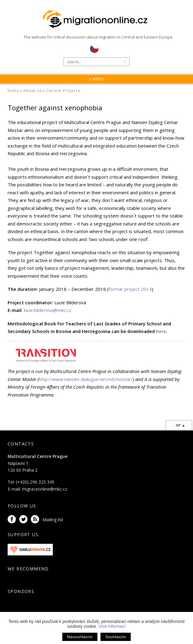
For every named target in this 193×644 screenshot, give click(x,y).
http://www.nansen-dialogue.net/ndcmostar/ (86, 379)
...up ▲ (179, 425)
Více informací (112, 626)
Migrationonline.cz (97, 20)
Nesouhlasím (80, 637)
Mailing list (53, 520)
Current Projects (63, 91)
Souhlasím (116, 637)
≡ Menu (96, 79)
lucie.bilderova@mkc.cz (48, 310)
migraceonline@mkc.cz (45, 489)
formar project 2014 (130, 289)
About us (33, 91)
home (13, 91)
